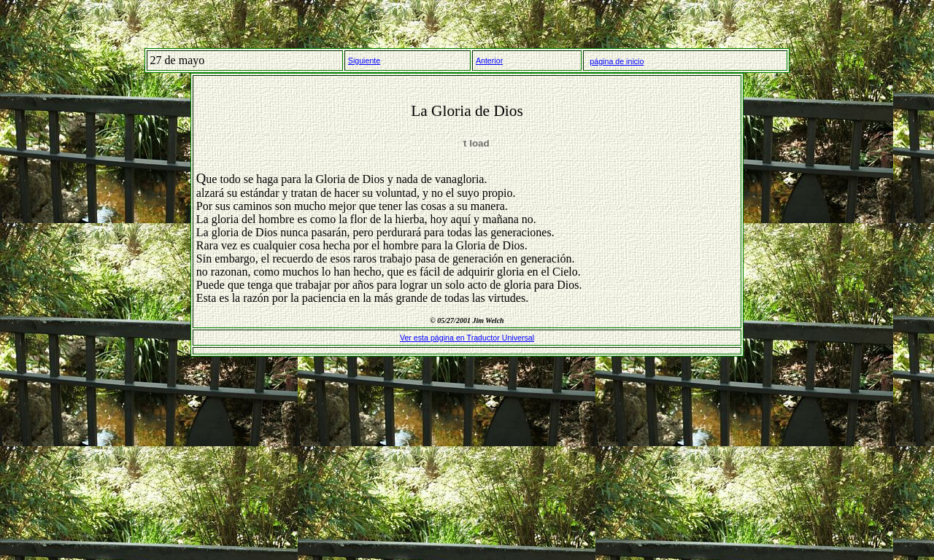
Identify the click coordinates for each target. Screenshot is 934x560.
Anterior (489, 61)
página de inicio (617, 61)
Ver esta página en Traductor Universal (467, 338)
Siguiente (364, 61)
